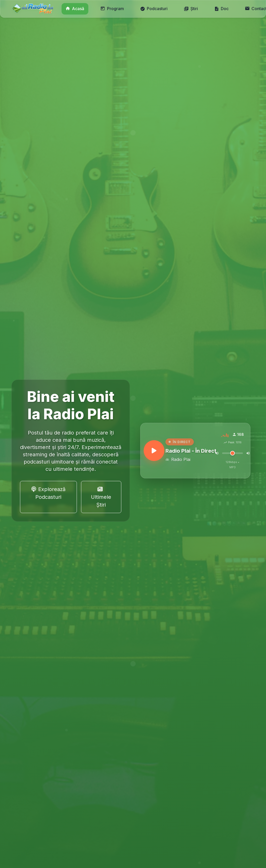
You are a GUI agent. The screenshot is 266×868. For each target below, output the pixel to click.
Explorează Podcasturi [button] (48, 493)
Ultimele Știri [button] (101, 497)
